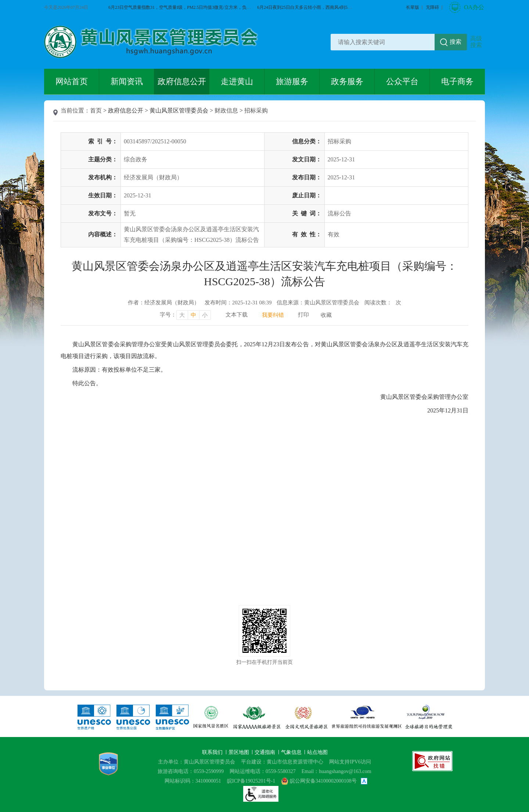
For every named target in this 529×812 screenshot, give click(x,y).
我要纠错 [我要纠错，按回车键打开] (273, 315)
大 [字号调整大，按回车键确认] (182, 315)
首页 (96, 110)
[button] (413, 7)
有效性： (307, 234)
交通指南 (266, 752)
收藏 (326, 315)
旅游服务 (292, 81)
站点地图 (317, 752)
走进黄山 (237, 81)
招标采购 (256, 110)
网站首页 (72, 81)
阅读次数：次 (383, 303)
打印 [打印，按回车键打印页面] (303, 315)
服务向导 (517, 179)
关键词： (307, 213)
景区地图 (240, 752)
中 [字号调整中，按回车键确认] (193, 315)
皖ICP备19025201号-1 (251, 781)
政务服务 (347, 81)
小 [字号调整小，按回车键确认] (205, 315)
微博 (517, 128)
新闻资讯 (127, 81)
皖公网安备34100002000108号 (319, 781)
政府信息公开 (182, 81)
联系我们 (213, 752)
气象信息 (292, 752)
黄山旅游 (517, 153)
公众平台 (402, 81)
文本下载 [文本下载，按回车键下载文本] (237, 315)
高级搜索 (476, 42)
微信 (517, 103)
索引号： (103, 141)
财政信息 (226, 110)
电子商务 (457, 81)
